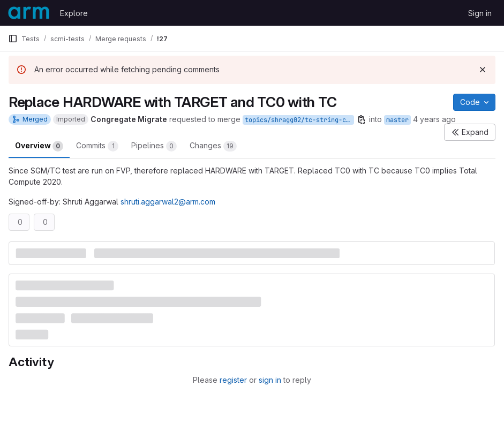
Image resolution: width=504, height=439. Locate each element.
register (233, 380)
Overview (39, 146)
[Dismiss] (483, 70)
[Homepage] (29, 13)
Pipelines (154, 146)
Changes (213, 146)
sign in (270, 380)
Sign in (480, 13)
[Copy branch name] (362, 119)
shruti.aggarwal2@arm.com (168, 202)
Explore (74, 13)
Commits (97, 146)
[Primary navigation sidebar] (13, 39)
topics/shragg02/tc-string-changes (299, 120)
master (397, 120)
